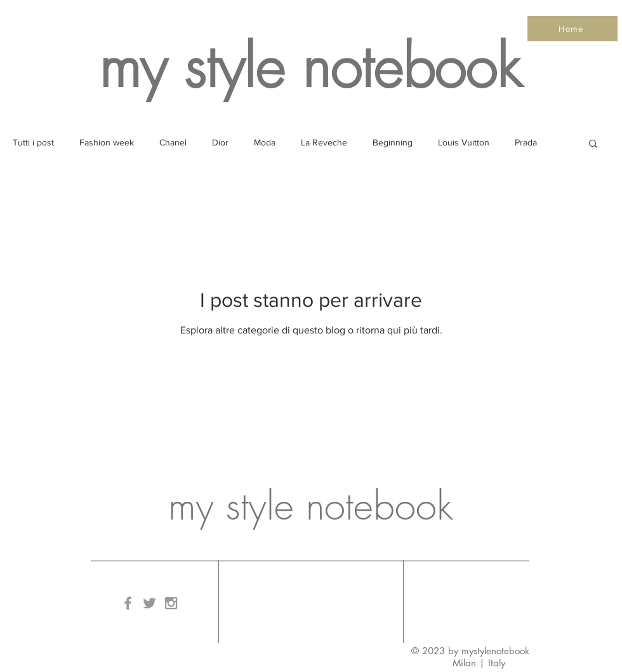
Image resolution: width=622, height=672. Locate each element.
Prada (526, 142)
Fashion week (107, 142)
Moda (265, 142)
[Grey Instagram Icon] (171, 603)
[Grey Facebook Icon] (128, 603)
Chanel (173, 142)
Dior (220, 142)
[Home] (572, 29)
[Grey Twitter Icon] (149, 603)
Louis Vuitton (464, 142)
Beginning (393, 142)
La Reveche (324, 142)
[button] (593, 144)
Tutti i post (33, 142)
